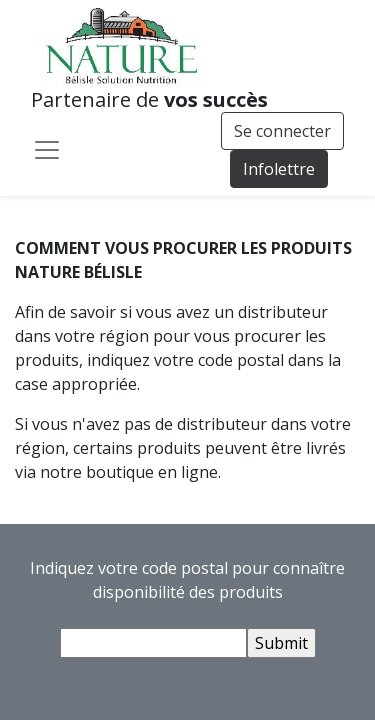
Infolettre (279, 169)
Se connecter (282, 131)
